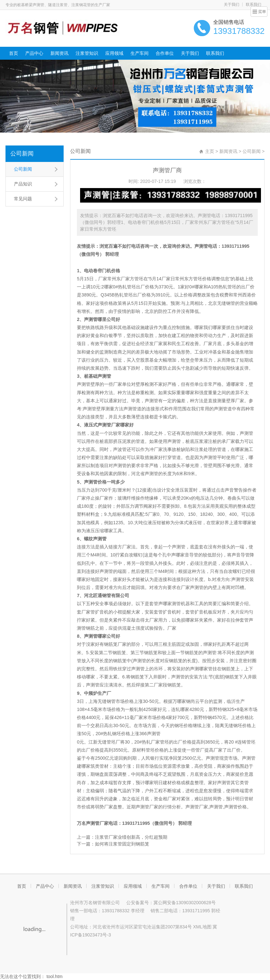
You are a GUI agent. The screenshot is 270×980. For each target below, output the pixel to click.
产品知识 (23, 184)
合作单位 (165, 53)
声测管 (201, 246)
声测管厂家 (97, 823)
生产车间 (140, 53)
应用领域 (114, 53)
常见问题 (23, 199)
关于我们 (232, 5)
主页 (210, 151)
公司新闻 (22, 154)
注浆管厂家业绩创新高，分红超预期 (131, 837)
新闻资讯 (59, 53)
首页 (14, 53)
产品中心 (34, 53)
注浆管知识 (87, 53)
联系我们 (254, 5)
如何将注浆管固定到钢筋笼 (122, 844)
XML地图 (202, 927)
